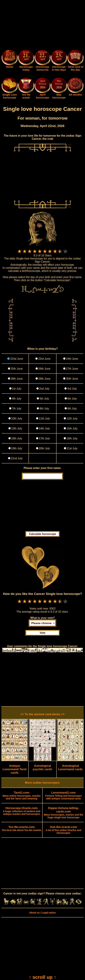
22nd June (17, 359)
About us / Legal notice (42, 913)
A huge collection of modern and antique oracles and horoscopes (22, 811)
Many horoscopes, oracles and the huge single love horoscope (64, 813)
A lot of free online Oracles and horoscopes (63, 830)
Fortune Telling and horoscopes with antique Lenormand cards (64, 796)
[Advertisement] (42, 25)
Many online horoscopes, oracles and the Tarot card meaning (22, 796)
